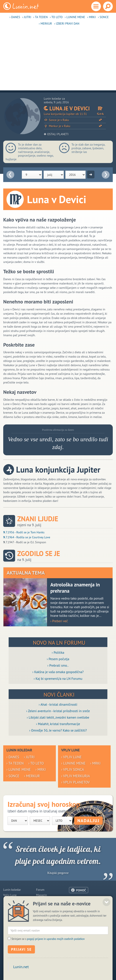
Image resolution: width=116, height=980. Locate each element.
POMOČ (81, 890)
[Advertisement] (58, 60)
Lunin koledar (12, 890)
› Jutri (27, 17)
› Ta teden (40, 17)
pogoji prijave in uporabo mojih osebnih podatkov (56, 955)
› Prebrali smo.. (58, 665)
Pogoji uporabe (79, 911)
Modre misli (11, 911)
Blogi (39, 900)
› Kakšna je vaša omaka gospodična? (58, 672)
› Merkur (45, 24)
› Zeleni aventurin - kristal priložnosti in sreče (58, 711)
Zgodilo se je (39, 554)
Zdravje (8, 906)
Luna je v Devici (75, 108)
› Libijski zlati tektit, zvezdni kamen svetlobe (58, 717)
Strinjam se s (48, 955)
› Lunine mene (75, 17)
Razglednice (44, 906)
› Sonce (103, 17)
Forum (40, 890)
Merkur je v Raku (75, 126)
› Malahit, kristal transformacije (58, 724)
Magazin (41, 895)
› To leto (56, 17)
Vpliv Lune (10, 895)
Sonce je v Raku (75, 120)
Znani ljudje (38, 519)
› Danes (15, 17)
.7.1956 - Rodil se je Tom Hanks (24, 532)
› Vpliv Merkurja (76, 776)
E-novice (42, 911)
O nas (73, 900)
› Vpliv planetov (75, 782)
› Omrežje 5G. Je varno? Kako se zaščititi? (58, 730)
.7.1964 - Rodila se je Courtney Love (27, 537)
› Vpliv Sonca (73, 770)
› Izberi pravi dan (67, 24)
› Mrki (91, 17)
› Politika (58, 652)
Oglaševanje (77, 905)
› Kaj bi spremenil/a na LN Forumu (58, 678)
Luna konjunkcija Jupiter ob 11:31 (75, 114)
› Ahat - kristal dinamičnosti (58, 704)
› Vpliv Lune (71, 757)
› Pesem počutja (58, 659)
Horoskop (9, 900)
